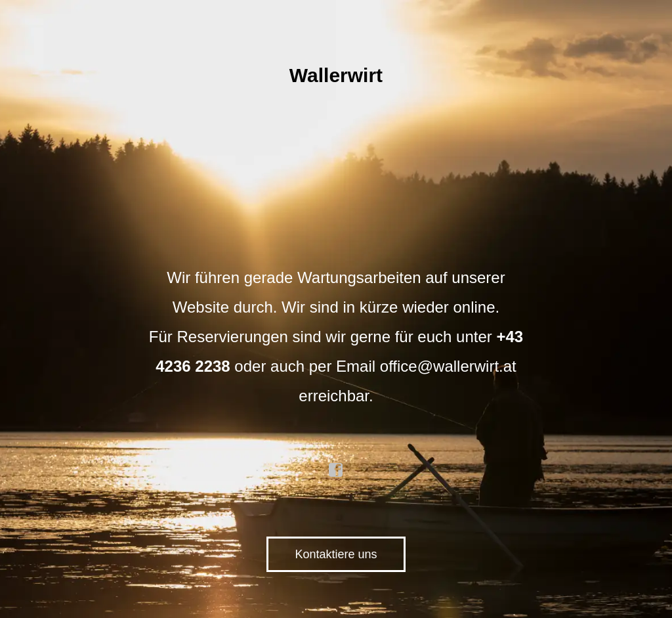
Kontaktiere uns (336, 554)
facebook (336, 470)
